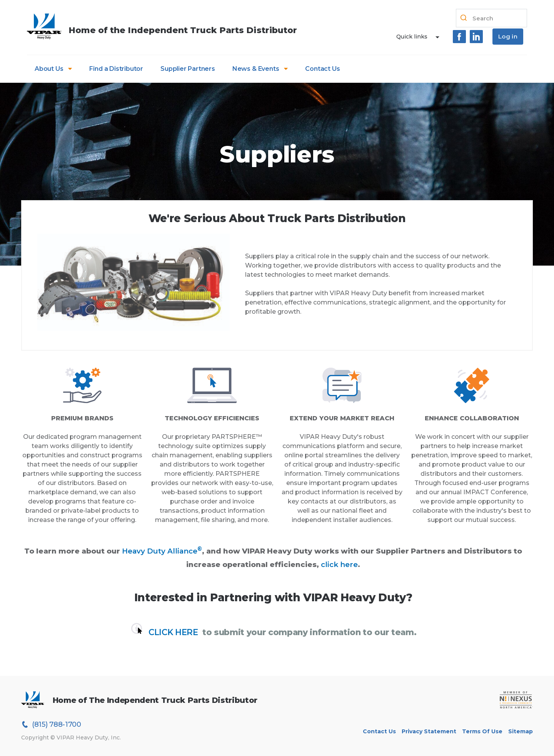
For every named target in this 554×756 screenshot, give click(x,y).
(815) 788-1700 (51, 724)
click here (339, 564)
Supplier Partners (188, 69)
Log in (508, 36)
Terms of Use (482, 731)
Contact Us (322, 69)
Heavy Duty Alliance (162, 551)
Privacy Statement (429, 731)
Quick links (412, 37)
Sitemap (521, 731)
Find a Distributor (116, 69)
